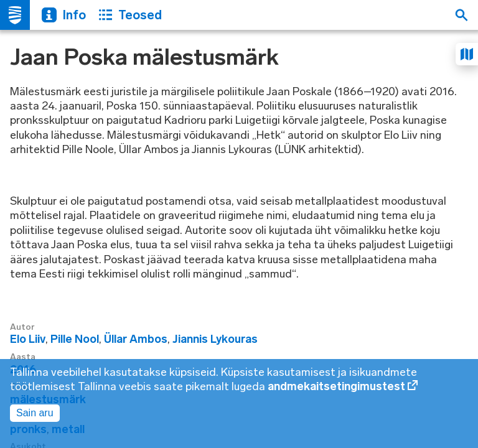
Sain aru (35, 413)
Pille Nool (75, 339)
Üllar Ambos (136, 339)
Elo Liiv (28, 339)
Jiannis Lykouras (215, 339)
